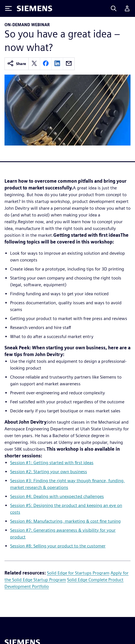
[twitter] (34, 64)
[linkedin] (57, 64)
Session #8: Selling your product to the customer (58, 546)
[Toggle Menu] (8, 8)
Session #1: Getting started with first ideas (52, 463)
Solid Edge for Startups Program (78, 573)
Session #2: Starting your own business (49, 472)
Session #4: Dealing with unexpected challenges (57, 496)
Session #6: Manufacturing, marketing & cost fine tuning (65, 521)
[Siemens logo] (35, 8)
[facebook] (46, 64)
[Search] (114, 8)
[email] (69, 64)
